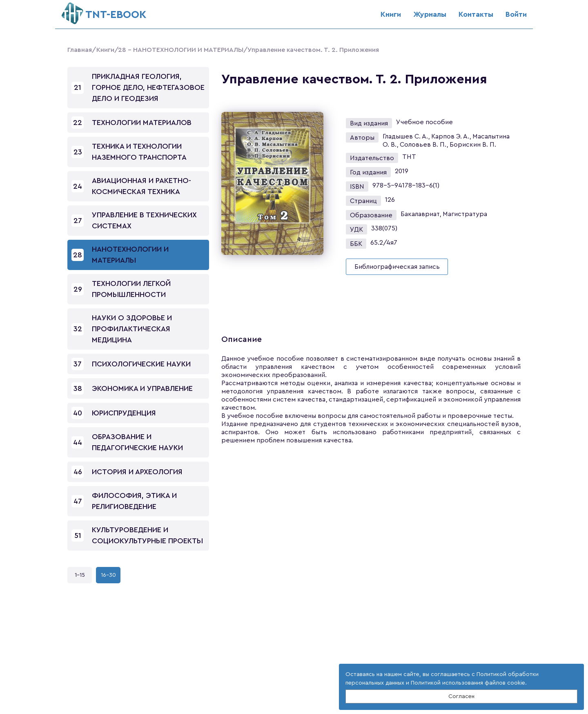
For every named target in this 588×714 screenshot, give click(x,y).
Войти (516, 14)
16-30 (108, 575)
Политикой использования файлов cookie (468, 683)
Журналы (430, 14)
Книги (391, 14)
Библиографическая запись (397, 267)
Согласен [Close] (461, 696)
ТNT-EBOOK (104, 11)
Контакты (476, 14)
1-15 (80, 575)
